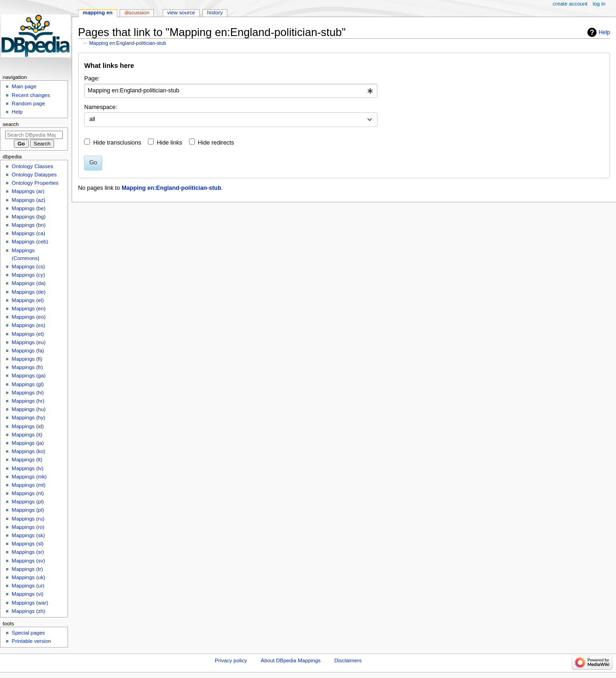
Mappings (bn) (28, 225)
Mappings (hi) (27, 393)
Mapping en (98, 12)
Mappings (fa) (28, 351)
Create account (570, 4)
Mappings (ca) (28, 233)
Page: (92, 79)
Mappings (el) (27, 300)
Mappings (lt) (27, 460)
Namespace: (101, 107)
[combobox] (231, 91)
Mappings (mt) (28, 485)
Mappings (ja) (27, 443)
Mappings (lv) (27, 468)
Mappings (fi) (27, 359)
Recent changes (31, 95)
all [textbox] (92, 119)
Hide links (169, 143)
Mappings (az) (28, 200)
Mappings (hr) (28, 401)
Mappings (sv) (28, 561)
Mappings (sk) (28, 535)
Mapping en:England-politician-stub (128, 43)
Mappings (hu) (28, 409)
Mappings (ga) (28, 375)
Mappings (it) (27, 435)
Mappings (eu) (28, 342)
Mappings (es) (28, 325)
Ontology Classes (32, 166)
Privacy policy (231, 660)
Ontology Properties (35, 183)
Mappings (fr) (27, 367)
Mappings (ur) (28, 586)
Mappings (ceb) (30, 242)
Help (605, 32)
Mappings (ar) (28, 191)
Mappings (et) (28, 334)
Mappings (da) (28, 283)
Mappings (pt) (28, 510)
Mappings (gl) (27, 384)
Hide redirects (216, 143)
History (215, 12)
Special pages (28, 633)
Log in (599, 4)
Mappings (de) (28, 292)
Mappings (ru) (28, 519)
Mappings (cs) (28, 266)
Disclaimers (348, 660)
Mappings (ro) (28, 527)
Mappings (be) (28, 208)
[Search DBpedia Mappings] (34, 135)
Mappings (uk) (28, 577)
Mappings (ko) (28, 451)
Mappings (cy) (28, 275)
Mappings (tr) (27, 569)
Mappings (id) (27, 426)
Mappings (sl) (27, 544)
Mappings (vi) (27, 594)
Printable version (31, 641)
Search (11, 124)
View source (181, 12)
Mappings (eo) (28, 317)
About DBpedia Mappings (291, 660)
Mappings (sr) (28, 552)
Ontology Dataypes (34, 175)
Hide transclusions (117, 143)
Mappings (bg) (28, 217)
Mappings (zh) (28, 611)
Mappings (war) (30, 603)
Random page (28, 103)
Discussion (137, 12)
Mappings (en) (28, 309)
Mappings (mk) (29, 477)
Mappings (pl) (27, 502)
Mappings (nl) (27, 493)
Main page (24, 86)
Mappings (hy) (28, 418)
